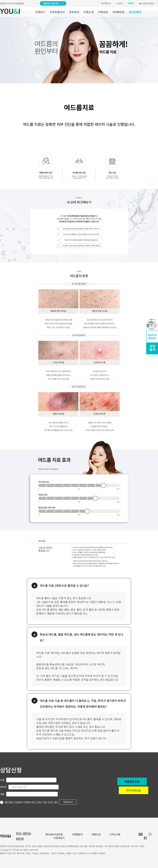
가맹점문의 (77, 834)
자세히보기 (68, 802)
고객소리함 (115, 834)
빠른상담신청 (132, 781)
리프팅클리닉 (57, 12)
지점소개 (89, 12)
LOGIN (119, 3)
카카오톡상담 (134, 790)
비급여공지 (59, 838)
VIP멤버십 (118, 12)
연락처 (3, 787)
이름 (2, 780)
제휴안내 (96, 834)
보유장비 (74, 12)
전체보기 (40, 12)
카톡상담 (103, 12)
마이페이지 (106, 3)
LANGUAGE (146, 3)
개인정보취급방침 (54, 834)
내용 (2, 794)
